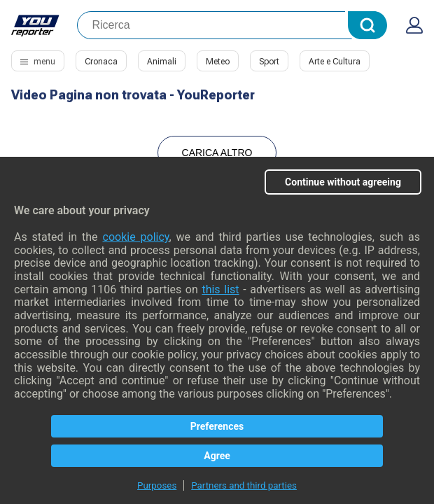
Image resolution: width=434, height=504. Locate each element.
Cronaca (101, 62)
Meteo (218, 62)
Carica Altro (217, 153)
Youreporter (36, 25)
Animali (162, 62)
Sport (269, 62)
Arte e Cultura (335, 62)
